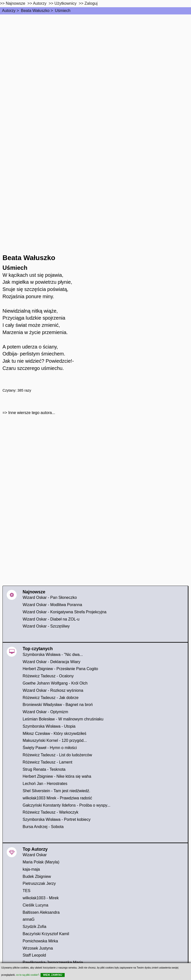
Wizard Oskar (35, 855)
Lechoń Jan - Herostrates (45, 784)
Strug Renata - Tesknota (44, 769)
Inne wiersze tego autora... (32, 413)
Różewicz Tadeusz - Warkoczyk (50, 812)
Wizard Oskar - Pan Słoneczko (50, 597)
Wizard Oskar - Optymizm (45, 712)
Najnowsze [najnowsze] (15, 3)
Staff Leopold (34, 955)
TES (26, 891)
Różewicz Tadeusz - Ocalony (48, 676)
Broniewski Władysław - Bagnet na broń (58, 705)
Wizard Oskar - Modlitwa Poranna (52, 605)
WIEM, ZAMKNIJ (53, 975)
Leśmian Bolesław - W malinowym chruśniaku (63, 719)
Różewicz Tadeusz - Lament (48, 762)
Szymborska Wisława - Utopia (49, 726)
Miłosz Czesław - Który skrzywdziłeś (54, 734)
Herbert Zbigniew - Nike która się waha (57, 776)
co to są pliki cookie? (28, 975)
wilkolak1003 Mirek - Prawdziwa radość (57, 798)
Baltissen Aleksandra (41, 912)
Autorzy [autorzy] (40, 3)
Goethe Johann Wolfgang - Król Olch (55, 683)
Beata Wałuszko (35, 11)
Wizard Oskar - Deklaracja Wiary (51, 662)
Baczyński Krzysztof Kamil (46, 934)
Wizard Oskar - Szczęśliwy (46, 626)
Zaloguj (91, 3)
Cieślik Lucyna (35, 905)
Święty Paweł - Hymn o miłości (50, 748)
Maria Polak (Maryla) (41, 862)
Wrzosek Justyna (38, 948)
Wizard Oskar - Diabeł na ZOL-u (51, 619)
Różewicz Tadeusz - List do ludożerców (57, 755)
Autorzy (9, 11)
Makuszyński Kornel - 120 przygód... (55, 740)
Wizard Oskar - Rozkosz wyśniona (53, 690)
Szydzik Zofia (34, 927)
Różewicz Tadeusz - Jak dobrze (51, 698)
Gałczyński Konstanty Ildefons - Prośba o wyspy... (67, 805)
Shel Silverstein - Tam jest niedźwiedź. (56, 791)
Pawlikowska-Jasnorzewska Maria (53, 962)
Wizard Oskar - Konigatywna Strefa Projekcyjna (65, 612)
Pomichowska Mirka (40, 941)
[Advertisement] (95, 52)
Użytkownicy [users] (66, 3)
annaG (29, 919)
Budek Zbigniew (37, 876)
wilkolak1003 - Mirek (41, 898)
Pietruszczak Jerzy (39, 883)
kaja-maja (31, 869)
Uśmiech (63, 11)
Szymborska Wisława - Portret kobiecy (57, 819)
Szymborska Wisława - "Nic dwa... (53, 655)
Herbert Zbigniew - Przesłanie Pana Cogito (60, 669)
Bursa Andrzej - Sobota (43, 827)
